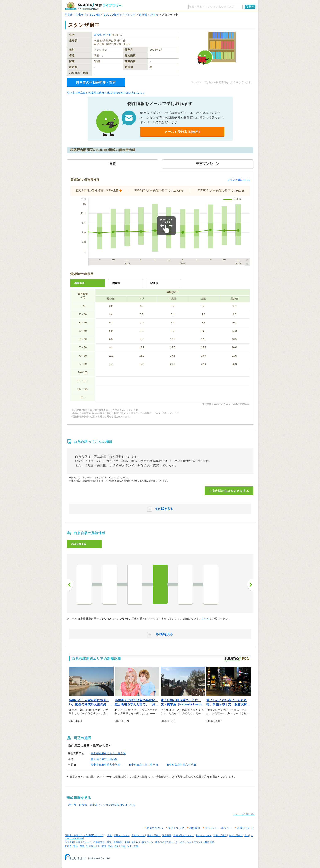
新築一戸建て (220, 835)
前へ (70, 585)
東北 (76, 846)
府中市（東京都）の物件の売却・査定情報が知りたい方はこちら (106, 93)
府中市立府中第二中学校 (143, 765)
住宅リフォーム (84, 842)
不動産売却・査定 (103, 842)
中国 (123, 846)
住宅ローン (148, 842)
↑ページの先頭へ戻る (245, 814)
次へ (250, 585)
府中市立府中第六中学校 (181, 765)
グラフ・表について (239, 180)
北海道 (68, 846)
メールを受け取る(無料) (182, 132)
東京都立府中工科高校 (104, 759)
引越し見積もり (132, 842)
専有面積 (79, 283)
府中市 (154, 15)
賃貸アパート (138, 835)
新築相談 (118, 842)
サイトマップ (176, 828)
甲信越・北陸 (93, 846)
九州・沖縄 (133, 846)
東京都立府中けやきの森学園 (108, 753)
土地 (247, 835)
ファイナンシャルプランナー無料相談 (195, 842)
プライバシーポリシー (219, 828)
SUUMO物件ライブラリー (120, 15)
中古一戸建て (236, 835)
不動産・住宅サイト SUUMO (83, 15)
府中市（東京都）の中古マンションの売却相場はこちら (102, 805)
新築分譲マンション (184, 835)
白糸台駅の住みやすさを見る (229, 491)
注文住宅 (69, 842)
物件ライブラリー (164, 842)
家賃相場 (167, 835)
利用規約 (195, 828)
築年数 (116, 283)
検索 (252, 7)
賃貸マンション (122, 835)
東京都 (143, 15)
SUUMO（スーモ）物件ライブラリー (93, 6)
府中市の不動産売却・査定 (96, 82)
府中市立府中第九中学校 (106, 765)
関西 (110, 846)
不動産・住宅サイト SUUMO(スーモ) (84, 835)
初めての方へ (155, 828)
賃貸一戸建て (154, 835)
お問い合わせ (245, 828)
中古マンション (203, 835)
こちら (206, 619)
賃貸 (110, 835)
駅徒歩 (154, 283)
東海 (104, 846)
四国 (117, 846)
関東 (82, 846)
